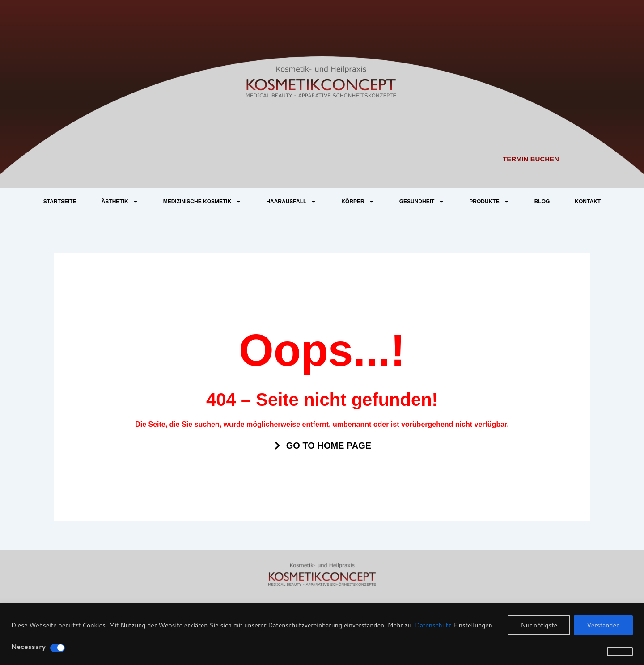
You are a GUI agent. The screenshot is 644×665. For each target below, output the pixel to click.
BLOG (542, 202)
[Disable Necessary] (57, 648)
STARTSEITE (60, 202)
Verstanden (603, 625)
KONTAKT (588, 202)
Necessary (28, 647)
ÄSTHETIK (120, 202)
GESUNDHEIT (422, 202)
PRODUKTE (489, 202)
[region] (322, 634)
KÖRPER (358, 202)
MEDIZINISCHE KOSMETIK (202, 202)
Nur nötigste (539, 625)
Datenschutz (432, 625)
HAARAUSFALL (291, 202)
